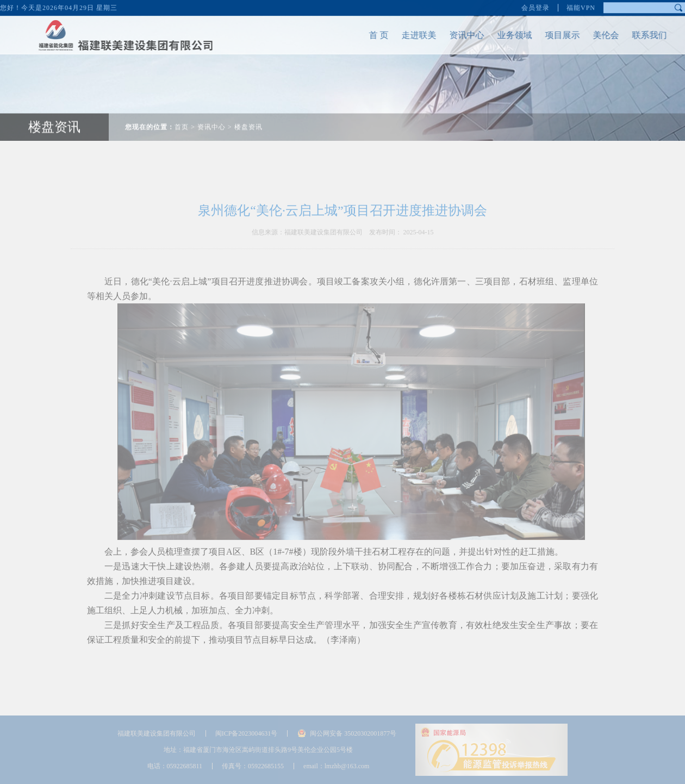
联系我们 (638, 35)
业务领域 (503, 35)
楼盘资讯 (248, 116)
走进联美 (408, 35)
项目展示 (551, 35)
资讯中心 (456, 35)
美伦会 (595, 35)
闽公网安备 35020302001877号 (353, 733)
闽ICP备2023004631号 (247, 733)
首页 (182, 116)
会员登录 (535, 5)
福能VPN (581, 5)
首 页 (368, 35)
